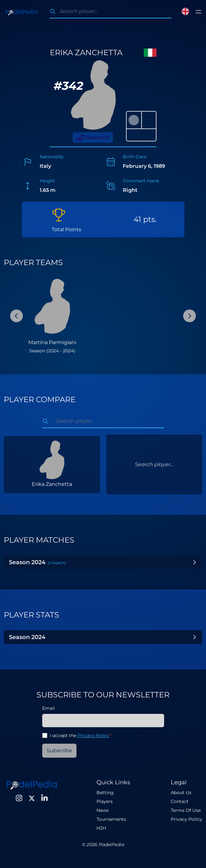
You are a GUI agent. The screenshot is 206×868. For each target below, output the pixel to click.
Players (105, 801)
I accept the (80, 735)
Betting (105, 793)
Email (49, 708)
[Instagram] (19, 798)
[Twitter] (32, 798)
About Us (181, 793)
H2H (101, 828)
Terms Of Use (186, 810)
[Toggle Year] (195, 562)
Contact (180, 801)
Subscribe (59, 751)
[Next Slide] (189, 316)
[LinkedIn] (44, 798)
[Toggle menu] (198, 12)
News (103, 810)
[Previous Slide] (17, 316)
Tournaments (111, 819)
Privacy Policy (93, 735)
